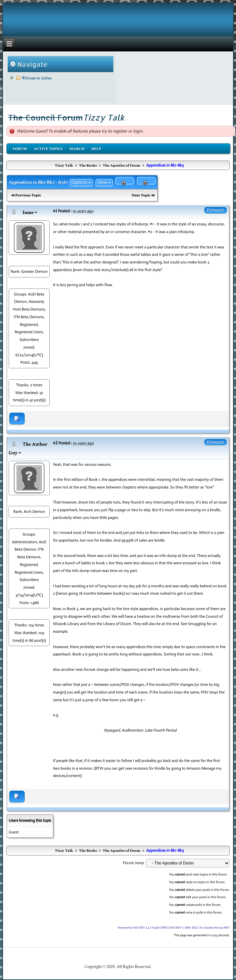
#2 (55, 443)
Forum (20, 149)
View (102, 182)
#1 (55, 211)
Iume (28, 213)
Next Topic (141, 195)
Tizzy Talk (64, 165)
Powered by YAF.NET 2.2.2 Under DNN (143, 928)
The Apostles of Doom (121, 165)
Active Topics (48, 149)
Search (77, 149)
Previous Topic (28, 195)
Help (96, 149)
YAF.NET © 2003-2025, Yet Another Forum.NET (199, 928)
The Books (88, 165)
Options (79, 182)
